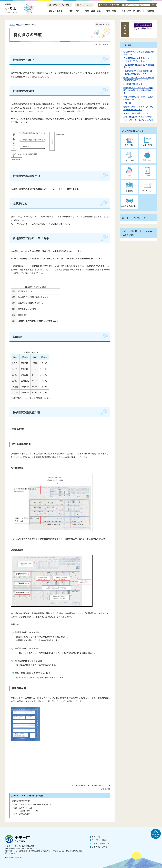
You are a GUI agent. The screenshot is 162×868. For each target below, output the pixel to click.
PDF (115, 5)
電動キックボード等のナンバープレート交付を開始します (139, 108)
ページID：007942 (102, 44)
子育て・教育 (74, 11)
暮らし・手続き (56, 11)
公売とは (127, 103)
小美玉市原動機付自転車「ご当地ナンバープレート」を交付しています (139, 118)
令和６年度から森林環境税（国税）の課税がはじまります (139, 98)
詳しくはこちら (11, 853)
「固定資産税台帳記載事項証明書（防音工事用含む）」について (138, 72)
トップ (12, 24)
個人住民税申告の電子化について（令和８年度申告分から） (138, 59)
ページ (109, 5)
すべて (103, 5)
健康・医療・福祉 (93, 11)
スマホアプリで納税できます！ (137, 113)
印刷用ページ (104, 24)
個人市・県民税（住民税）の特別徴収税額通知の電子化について (139, 79)
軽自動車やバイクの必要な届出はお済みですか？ (139, 53)
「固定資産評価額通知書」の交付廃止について (139, 66)
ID (120, 5)
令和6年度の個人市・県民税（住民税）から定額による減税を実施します (139, 90)
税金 (19, 24)
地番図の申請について (133, 84)
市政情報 (150, 11)
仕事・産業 (111, 11)
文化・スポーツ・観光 (131, 11)
